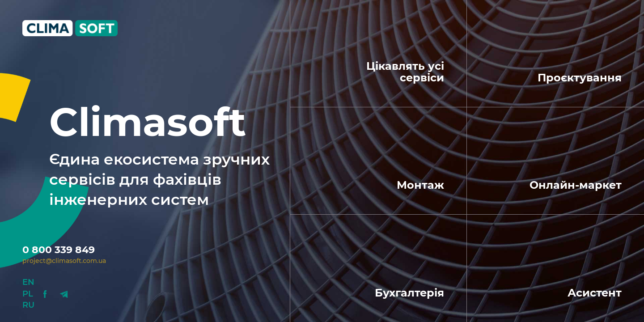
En (28, 282)
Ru (28, 305)
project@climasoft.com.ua (64, 261)
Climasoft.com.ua (77, 28)
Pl (28, 294)
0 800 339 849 (59, 250)
